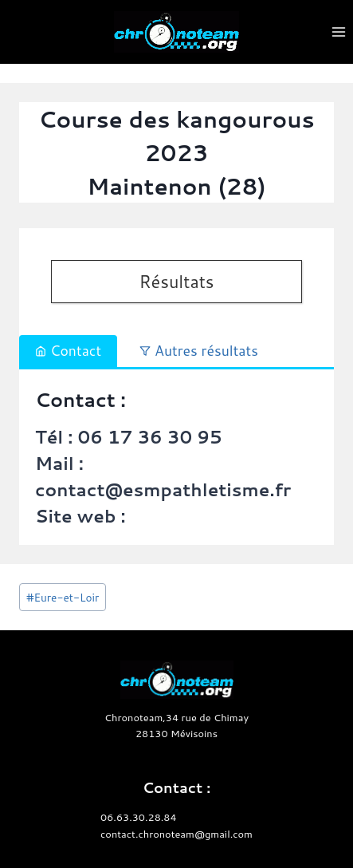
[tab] (68, 351)
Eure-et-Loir (63, 597)
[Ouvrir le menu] (338, 32)
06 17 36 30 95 (149, 437)
